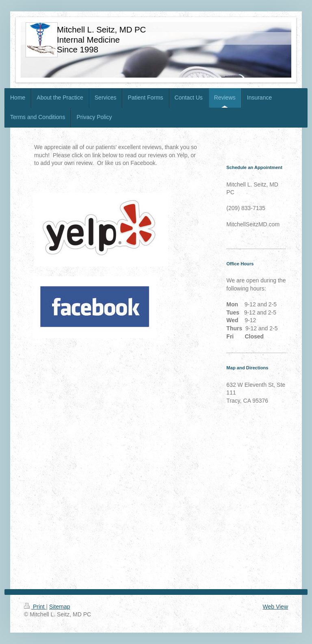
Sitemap (60, 607)
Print (35, 607)
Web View (275, 607)
